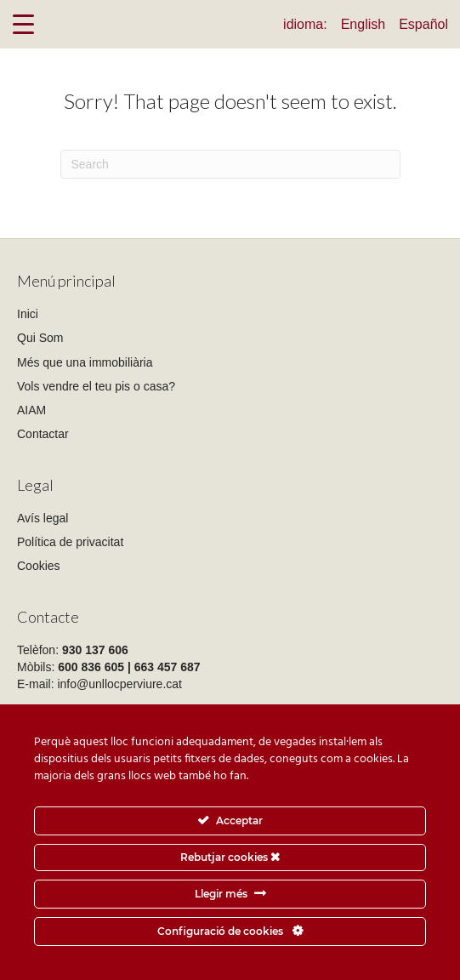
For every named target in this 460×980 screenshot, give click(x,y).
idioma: (305, 24)
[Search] (230, 164)
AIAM (31, 410)
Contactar (43, 434)
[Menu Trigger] (23, 23)
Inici (28, 314)
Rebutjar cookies (230, 857)
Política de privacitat (70, 542)
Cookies (39, 566)
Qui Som (40, 338)
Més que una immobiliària (85, 362)
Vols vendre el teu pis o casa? (96, 386)
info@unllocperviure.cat (119, 684)
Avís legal (43, 518)
